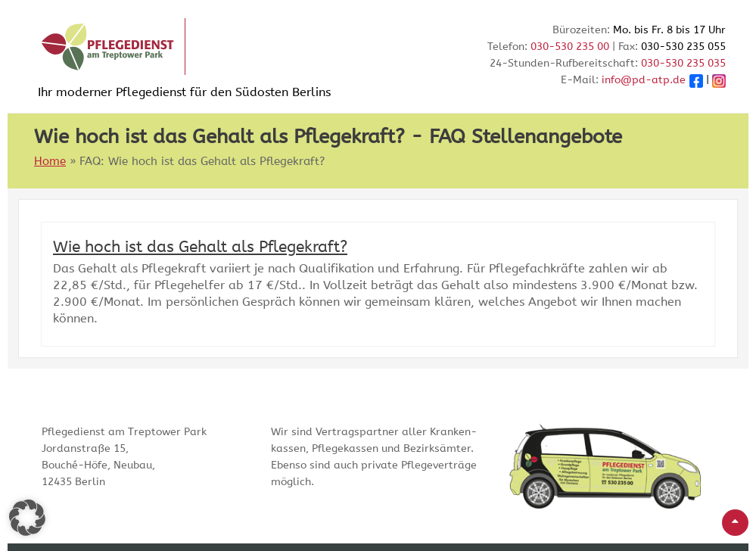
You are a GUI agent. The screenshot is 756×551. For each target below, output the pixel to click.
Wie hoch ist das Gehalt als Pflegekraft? (200, 247)
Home (50, 161)
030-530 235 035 (683, 64)
